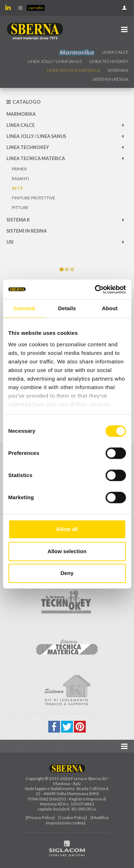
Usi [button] (10, 242)
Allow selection (67, 551)
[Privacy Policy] (40, 817)
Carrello (36, 8)
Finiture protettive (34, 198)
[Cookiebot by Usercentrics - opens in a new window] (95, 289)
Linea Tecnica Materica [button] (73, 70)
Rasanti (20, 178)
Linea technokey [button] (109, 61)
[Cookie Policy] (73, 817)
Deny (67, 573)
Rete (17, 188)
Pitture (20, 207)
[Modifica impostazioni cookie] (77, 820)
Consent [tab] (24, 308)
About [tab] (110, 308)
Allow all (67, 529)
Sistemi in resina (110, 79)
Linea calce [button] (115, 52)
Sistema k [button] (118, 70)
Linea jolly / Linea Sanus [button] (55, 61)
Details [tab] (67, 308)
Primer (19, 169)
